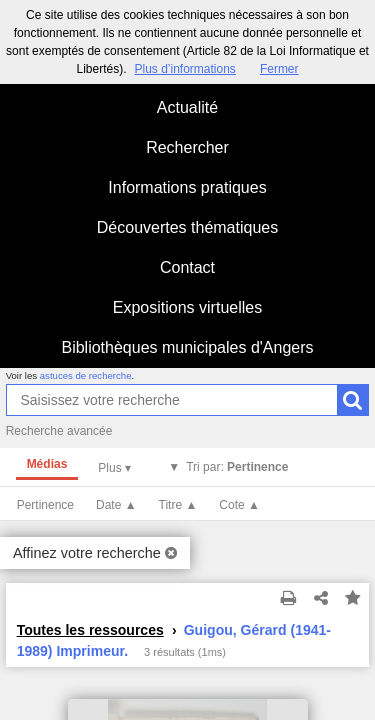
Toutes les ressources (90, 630)
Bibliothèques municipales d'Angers (187, 347)
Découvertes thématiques (187, 227)
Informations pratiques (187, 187)
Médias (47, 464)
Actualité (187, 107)
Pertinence (45, 505)
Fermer (279, 69)
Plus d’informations (184, 69)
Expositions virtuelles (187, 307)
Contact (187, 267)
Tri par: (237, 467)
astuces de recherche (86, 375)
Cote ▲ (239, 505)
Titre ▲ (178, 505)
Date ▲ (116, 505)
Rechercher (187, 147)
